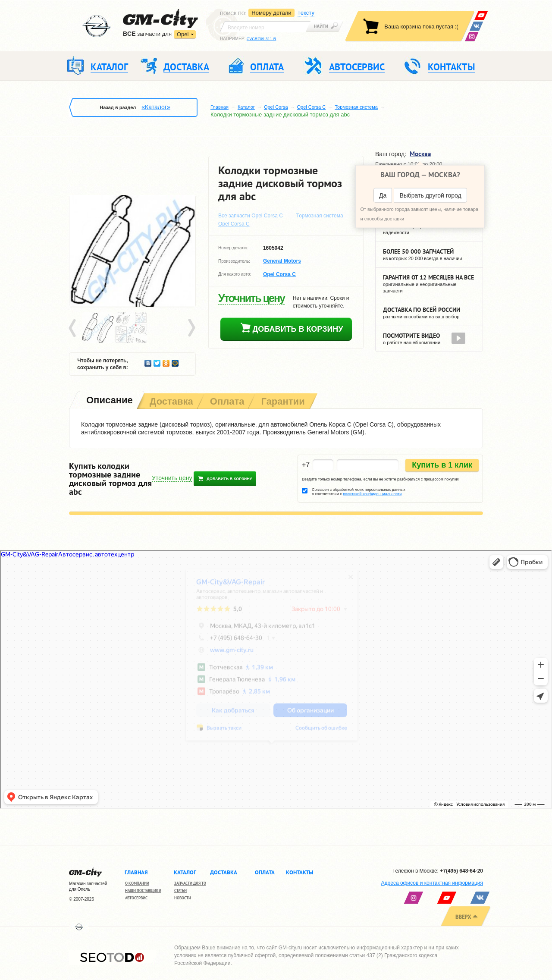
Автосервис (136, 898)
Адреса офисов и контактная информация (432, 883)
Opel (183, 34)
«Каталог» (156, 107)
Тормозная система (356, 107)
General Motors (282, 261)
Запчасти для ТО (190, 883)
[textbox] (265, 27)
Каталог (246, 107)
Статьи (180, 890)
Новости (183, 898)
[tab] (109, 401)
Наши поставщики (143, 890)
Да (383, 195)
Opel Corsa (276, 107)
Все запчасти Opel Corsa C (251, 216)
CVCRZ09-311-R (262, 39)
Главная (220, 107)
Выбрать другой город (430, 195)
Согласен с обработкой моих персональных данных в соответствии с (359, 492)
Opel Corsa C (312, 107)
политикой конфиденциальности (372, 494)
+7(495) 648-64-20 (461, 871)
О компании (137, 883)
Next (191, 328)
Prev (74, 328)
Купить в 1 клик (442, 465)
